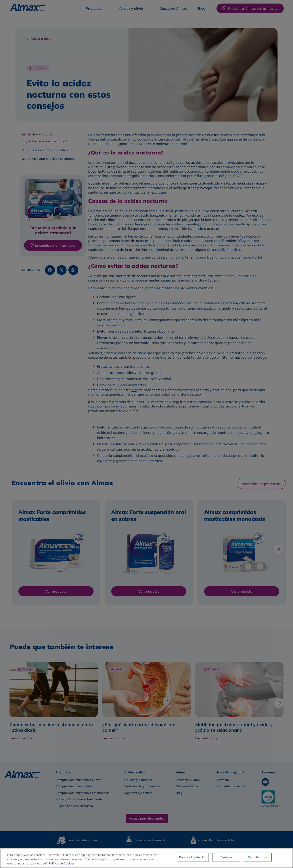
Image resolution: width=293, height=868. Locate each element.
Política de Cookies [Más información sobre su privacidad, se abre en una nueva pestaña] (61, 863)
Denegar (226, 858)
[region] (146, 858)
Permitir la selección (193, 858)
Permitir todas (258, 858)
